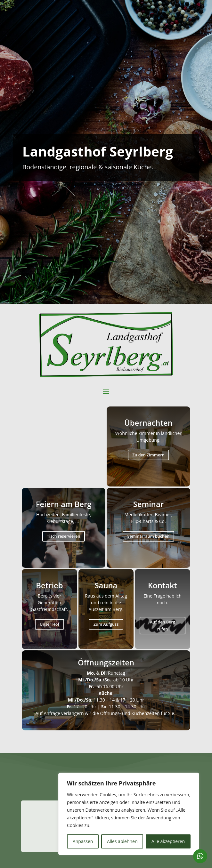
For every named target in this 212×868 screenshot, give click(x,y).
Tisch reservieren (64, 536)
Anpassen (83, 841)
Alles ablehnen (122, 841)
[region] (129, 814)
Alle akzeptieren (168, 841)
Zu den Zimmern (148, 455)
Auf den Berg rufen (163, 625)
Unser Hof (49, 624)
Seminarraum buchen (148, 536)
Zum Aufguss (106, 624)
